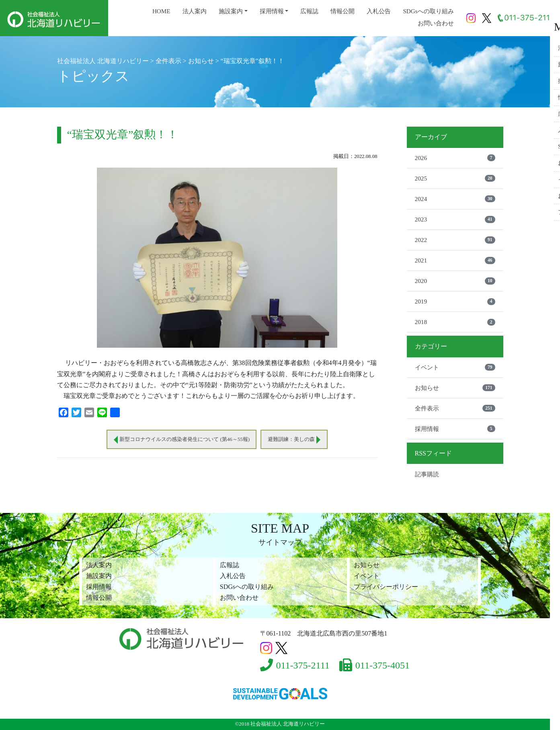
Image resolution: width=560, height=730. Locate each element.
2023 (455, 221)
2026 (455, 158)
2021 (455, 263)
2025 (455, 179)
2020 (455, 284)
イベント (455, 371)
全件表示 (455, 413)
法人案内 (195, 11)
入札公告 (379, 11)
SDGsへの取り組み (428, 11)
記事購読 (428, 480)
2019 (455, 305)
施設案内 (231, 11)
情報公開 (343, 11)
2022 (455, 242)
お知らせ (455, 392)
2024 (455, 200)
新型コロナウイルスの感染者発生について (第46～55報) (183, 440)
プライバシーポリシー (386, 587)
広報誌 (309, 11)
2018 (455, 326)
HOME (161, 11)
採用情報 (272, 11)
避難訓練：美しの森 (296, 440)
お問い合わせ (436, 23)
